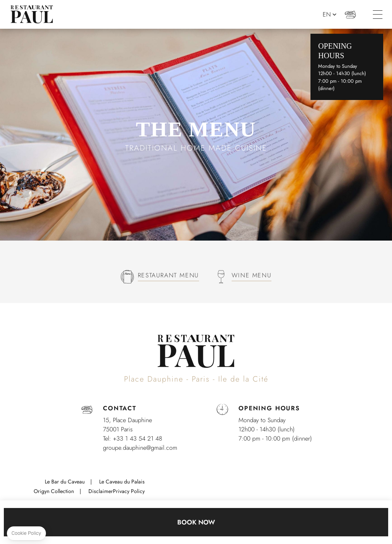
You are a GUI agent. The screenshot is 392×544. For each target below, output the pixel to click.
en (328, 15)
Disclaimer (101, 491)
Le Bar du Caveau (65, 482)
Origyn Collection (54, 491)
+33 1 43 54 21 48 (352, 14)
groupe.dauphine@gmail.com (140, 448)
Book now (196, 522)
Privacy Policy (129, 491)
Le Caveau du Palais (122, 482)
